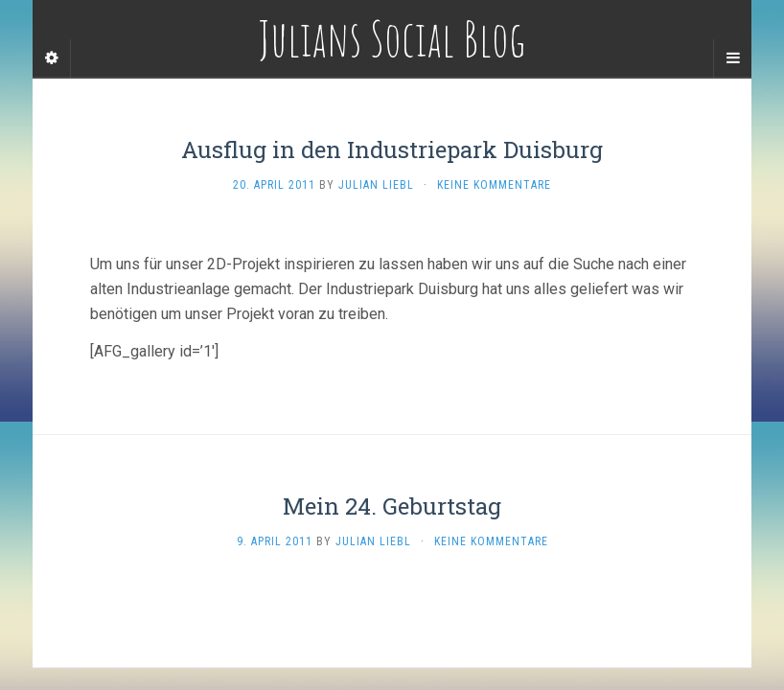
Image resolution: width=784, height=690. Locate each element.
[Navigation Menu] (732, 58)
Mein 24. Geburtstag (392, 506)
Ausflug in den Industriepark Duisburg (392, 149)
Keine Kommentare (494, 185)
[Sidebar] (52, 58)
